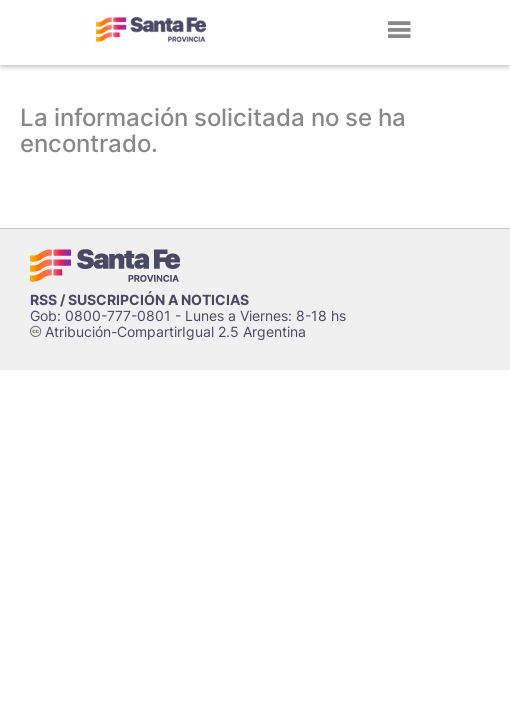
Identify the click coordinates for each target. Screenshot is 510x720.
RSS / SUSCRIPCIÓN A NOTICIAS (139, 299)
